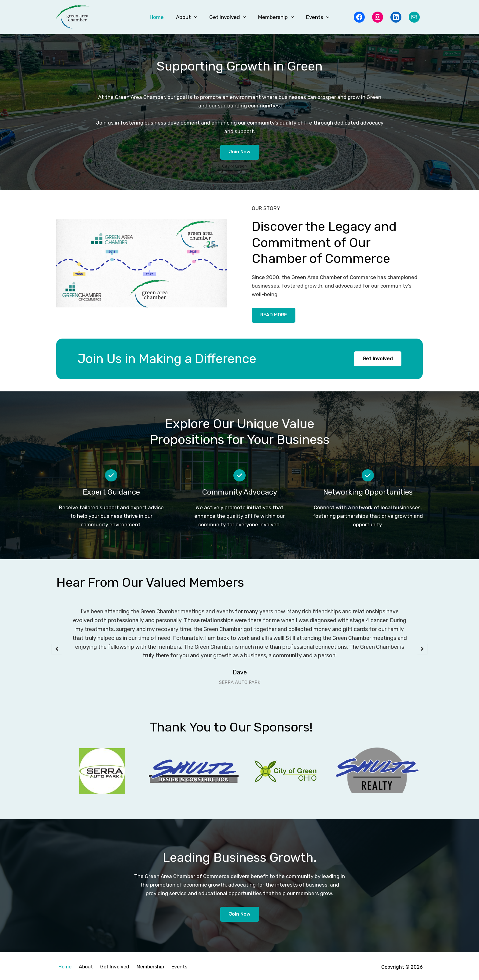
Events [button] (314, 17)
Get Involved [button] (228, 17)
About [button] (188, 17)
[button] (196, 17)
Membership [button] (274, 17)
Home (160, 17)
